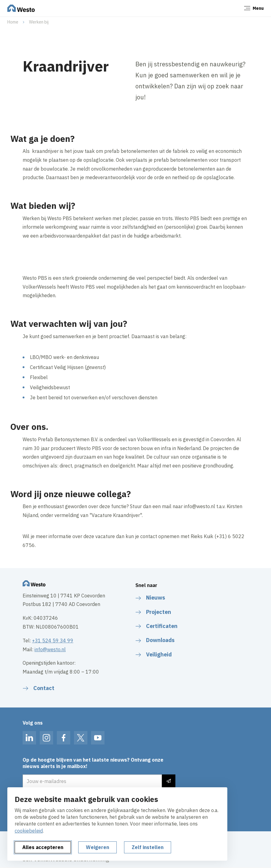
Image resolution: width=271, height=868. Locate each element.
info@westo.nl (50, 649)
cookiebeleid (29, 831)
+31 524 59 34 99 (53, 641)
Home (13, 22)
